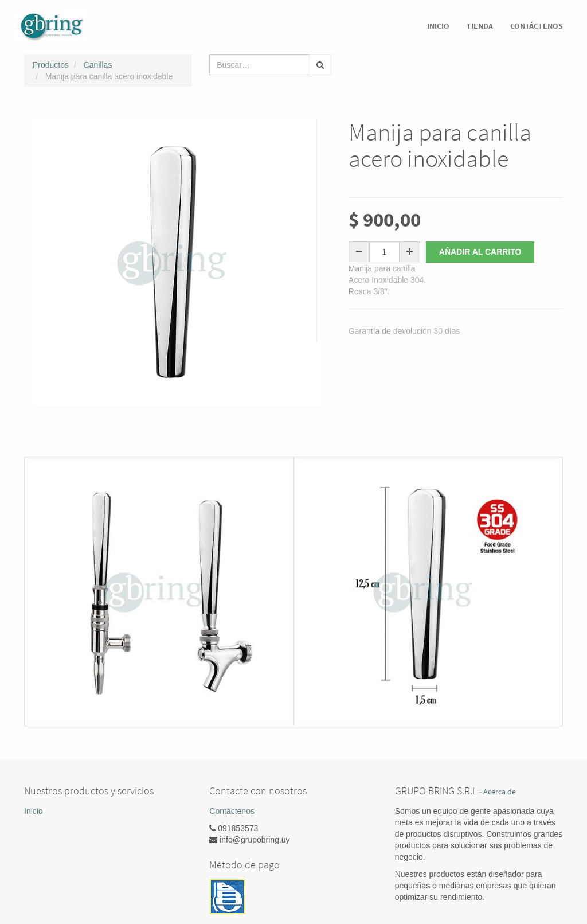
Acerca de (500, 792)
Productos (51, 65)
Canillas (98, 65)
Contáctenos (232, 811)
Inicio (34, 811)
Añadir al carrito (480, 252)
